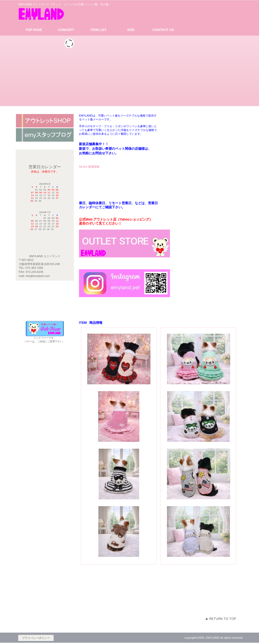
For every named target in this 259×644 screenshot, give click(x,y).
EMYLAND (65, 14)
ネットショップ (45, 135)
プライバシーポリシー (36, 638)
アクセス (45, 121)
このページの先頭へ (221, 619)
